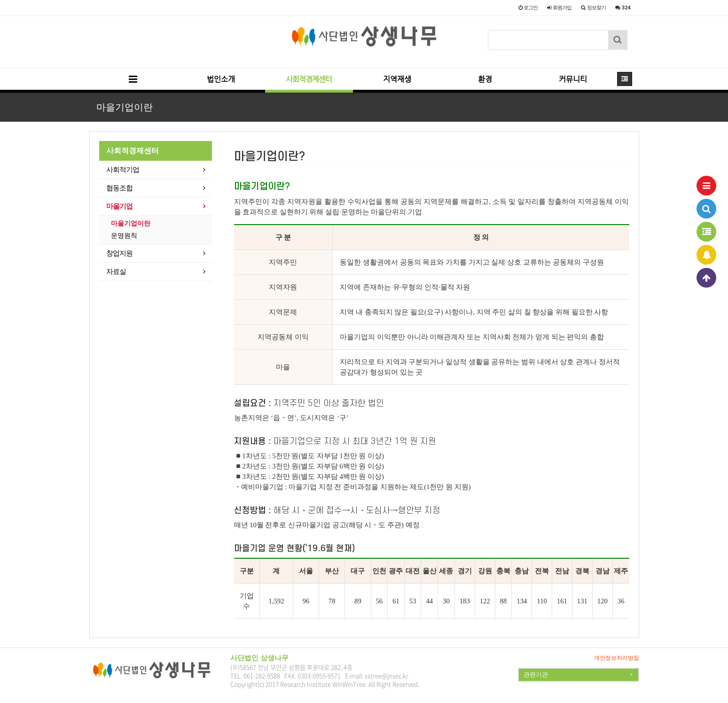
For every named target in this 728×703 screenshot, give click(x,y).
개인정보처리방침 (617, 658)
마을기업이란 (131, 223)
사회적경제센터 (309, 79)
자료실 (116, 272)
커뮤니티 (573, 79)
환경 (485, 79)
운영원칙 (124, 236)
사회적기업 (123, 170)
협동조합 (119, 188)
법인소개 (221, 79)
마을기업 (119, 206)
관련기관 (578, 675)
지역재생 (397, 79)
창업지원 (119, 253)
